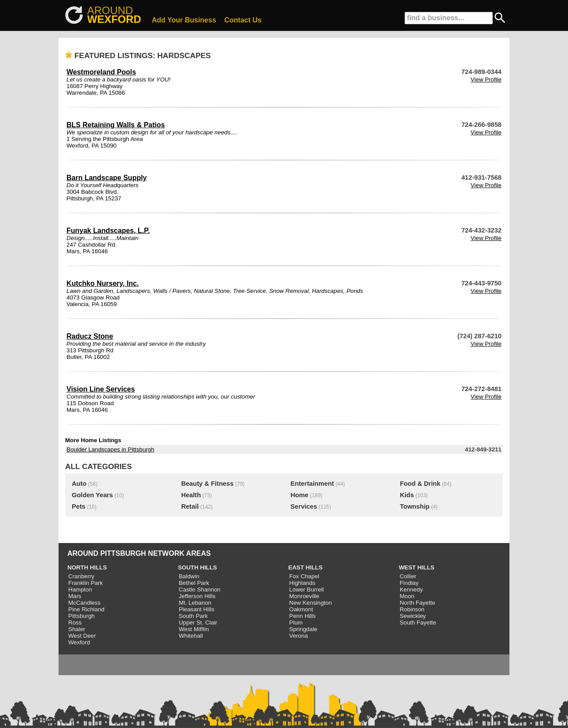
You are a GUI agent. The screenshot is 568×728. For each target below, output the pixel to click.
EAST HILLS (306, 567)
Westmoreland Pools (101, 72)
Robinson (412, 609)
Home (300, 495)
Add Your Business (184, 20)
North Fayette (418, 603)
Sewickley (413, 616)
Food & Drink (420, 484)
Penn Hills (302, 616)
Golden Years (92, 495)
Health (191, 495)
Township (415, 506)
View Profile (486, 79)
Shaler (77, 629)
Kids (407, 495)
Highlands (302, 583)
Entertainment (312, 484)
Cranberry (81, 576)
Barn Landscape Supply (107, 178)
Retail (190, 506)
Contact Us (243, 20)
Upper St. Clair (198, 623)
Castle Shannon (200, 589)
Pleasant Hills (197, 609)
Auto (79, 484)
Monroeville (304, 596)
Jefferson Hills (197, 596)
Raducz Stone (90, 336)
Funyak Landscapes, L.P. (108, 231)
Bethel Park (194, 583)
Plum (296, 623)
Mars (75, 596)
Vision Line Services (101, 389)
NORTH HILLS (87, 567)
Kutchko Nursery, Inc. (103, 283)
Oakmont (301, 609)
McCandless (84, 603)
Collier (408, 576)
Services (304, 506)
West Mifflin (194, 629)
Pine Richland (86, 609)
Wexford (79, 642)
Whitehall (191, 636)
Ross (75, 623)
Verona (299, 636)
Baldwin (189, 576)
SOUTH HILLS (197, 567)
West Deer (82, 636)
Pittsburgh (81, 616)
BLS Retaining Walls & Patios (116, 125)
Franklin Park (86, 583)
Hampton (80, 589)
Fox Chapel (304, 576)
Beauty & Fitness (207, 484)
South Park (193, 616)
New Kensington (311, 603)
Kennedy (411, 589)
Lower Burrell (307, 589)
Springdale (303, 629)
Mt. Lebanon (195, 603)
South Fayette (418, 623)
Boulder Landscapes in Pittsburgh (110, 449)
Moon (407, 596)
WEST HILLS (417, 567)
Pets (79, 506)
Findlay (409, 583)
